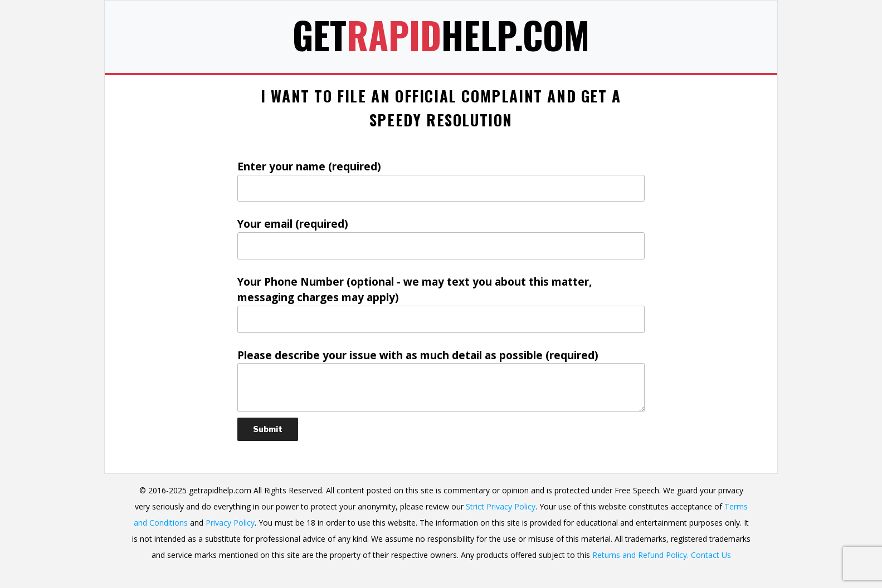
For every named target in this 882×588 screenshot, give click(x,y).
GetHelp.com (441, 35)
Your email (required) (441, 238)
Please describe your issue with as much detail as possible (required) (441, 380)
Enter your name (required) (441, 180)
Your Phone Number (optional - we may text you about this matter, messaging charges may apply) (441, 304)
